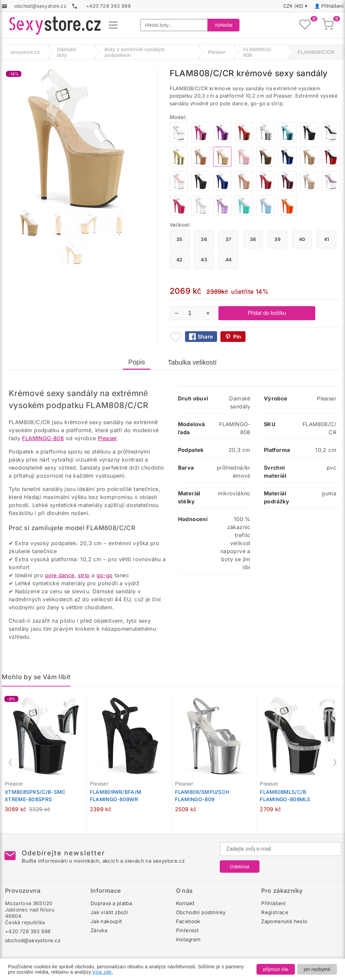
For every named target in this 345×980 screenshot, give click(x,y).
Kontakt (185, 903)
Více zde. (103, 972)
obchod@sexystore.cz (33, 940)
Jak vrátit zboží (109, 912)
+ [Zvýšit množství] (208, 313)
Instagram (188, 939)
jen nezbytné (317, 969)
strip (84, 575)
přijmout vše (276, 969)
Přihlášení (332, 6)
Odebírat (239, 867)
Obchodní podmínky (201, 912)
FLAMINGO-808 (43, 438)
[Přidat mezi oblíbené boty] (176, 337)
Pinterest (188, 930)
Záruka (99, 930)
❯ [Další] (335, 762)
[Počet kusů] (192, 313)
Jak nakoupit (106, 921)
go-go (105, 575)
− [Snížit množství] (177, 313)
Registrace (275, 912)
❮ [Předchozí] (11, 762)
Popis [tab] (137, 362)
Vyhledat (223, 25)
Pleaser (107, 438)
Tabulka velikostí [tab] (192, 362)
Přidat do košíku (267, 313)
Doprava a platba (111, 903)
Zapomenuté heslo (284, 921)
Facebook (188, 921)
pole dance (60, 575)
